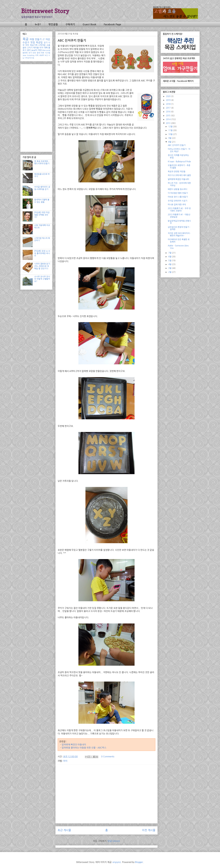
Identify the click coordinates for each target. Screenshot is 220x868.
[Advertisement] (106, 786)
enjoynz (117, 862)
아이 (65, 761)
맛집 (33, 42)
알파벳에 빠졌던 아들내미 (74, 745)
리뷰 (43, 53)
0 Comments (108, 756)
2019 (169, 100)
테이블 (36, 48)
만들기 (38, 39)
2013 (168, 123)
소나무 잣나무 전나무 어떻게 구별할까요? (42, 279)
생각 (29, 50)
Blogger (139, 862)
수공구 (26, 42)
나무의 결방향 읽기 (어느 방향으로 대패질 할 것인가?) (42, 266)
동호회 (25, 53)
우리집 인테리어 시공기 (177, 201)
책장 (40, 50)
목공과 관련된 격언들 (177, 172)
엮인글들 (53, 24)
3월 (170, 268)
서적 (37, 55)
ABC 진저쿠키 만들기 (177, 145)
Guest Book (89, 24)
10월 (171, 134)
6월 (170, 257)
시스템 (48, 53)
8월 (170, 142)
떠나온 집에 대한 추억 (177, 205)
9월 (170, 138)
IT (44, 39)
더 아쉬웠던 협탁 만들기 (178, 193)
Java (24, 55)
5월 (170, 261)
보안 (46, 55)
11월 (171, 130)
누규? (38, 24)
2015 (169, 116)
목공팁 (39, 42)
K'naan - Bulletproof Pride (179, 162)
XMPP (42, 55)
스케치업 (42, 45)
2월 (170, 272)
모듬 (33, 58)
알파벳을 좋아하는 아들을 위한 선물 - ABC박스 (84, 748)
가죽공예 (28, 58)
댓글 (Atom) (114, 841)
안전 (34, 53)
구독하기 (70, 24)
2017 (169, 108)
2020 (169, 96)
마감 (48, 39)
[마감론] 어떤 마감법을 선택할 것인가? (42, 215)
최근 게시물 (64, 830)
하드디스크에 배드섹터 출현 (179, 175)
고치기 (30, 48)
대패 (46, 48)
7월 (170, 253)
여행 (32, 39)
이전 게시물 (149, 830)
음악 (24, 48)
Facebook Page (112, 24)
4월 (170, 264)
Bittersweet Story (45, 11)
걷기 (46, 43)
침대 (38, 53)
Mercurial (46, 50)
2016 (169, 112)
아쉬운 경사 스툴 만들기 (178, 197)
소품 (48, 45)
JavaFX (34, 50)
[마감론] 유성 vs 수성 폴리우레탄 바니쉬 (42, 253)
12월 (171, 127)
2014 (169, 119)
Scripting (31, 55)
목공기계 (34, 45)
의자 (41, 48)
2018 (169, 104)
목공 (26, 39)
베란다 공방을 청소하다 (177, 189)
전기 (30, 53)
